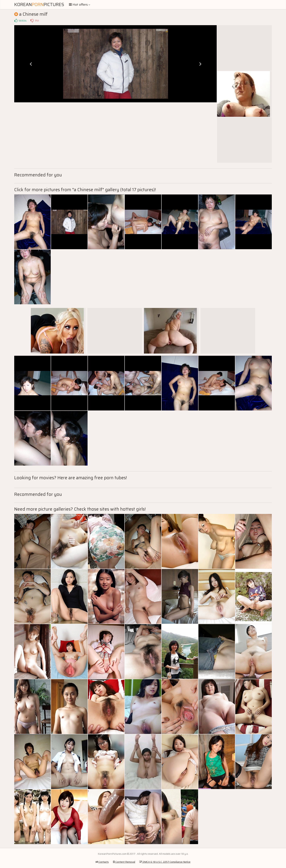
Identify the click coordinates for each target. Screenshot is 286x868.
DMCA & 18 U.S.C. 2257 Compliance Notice (165, 862)
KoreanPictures (39, 5)
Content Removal (124, 862)
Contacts (102, 862)
